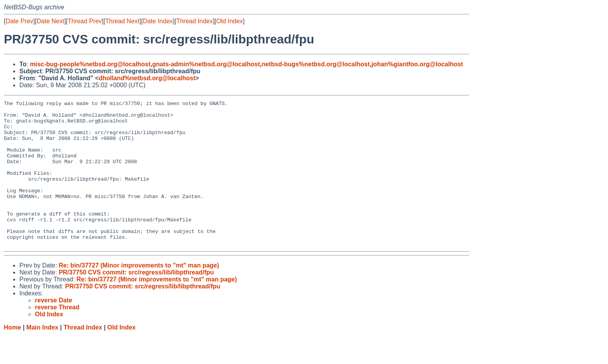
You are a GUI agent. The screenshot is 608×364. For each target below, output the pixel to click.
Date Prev (19, 21)
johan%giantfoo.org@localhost (417, 64)
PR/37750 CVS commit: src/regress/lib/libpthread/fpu (136, 301)
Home (12, 356)
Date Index (158, 21)
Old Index (230, 21)
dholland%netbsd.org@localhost (147, 78)
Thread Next (122, 21)
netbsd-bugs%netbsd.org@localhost (316, 64)
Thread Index (195, 21)
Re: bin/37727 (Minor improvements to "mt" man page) (139, 294)
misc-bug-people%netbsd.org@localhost (90, 64)
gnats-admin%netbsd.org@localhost (206, 64)
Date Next (50, 21)
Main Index (42, 356)
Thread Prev (85, 21)
